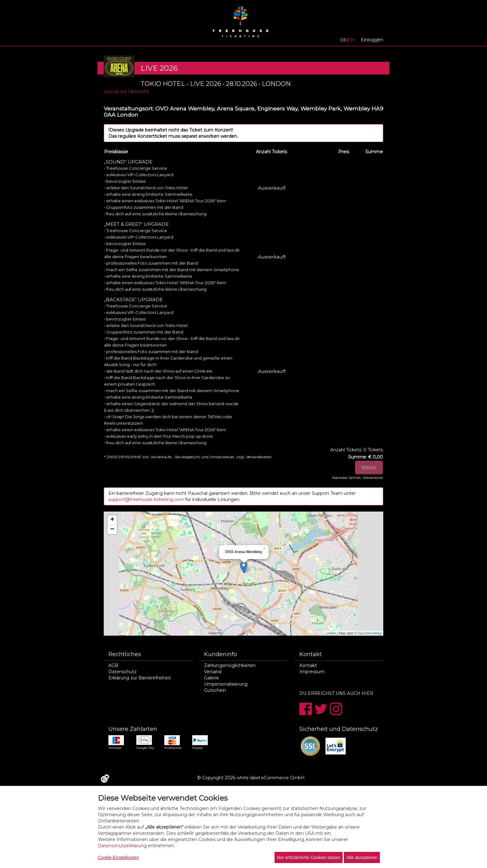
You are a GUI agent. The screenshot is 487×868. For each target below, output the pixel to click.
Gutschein (215, 690)
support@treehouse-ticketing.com (147, 499)
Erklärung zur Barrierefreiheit (140, 678)
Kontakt (308, 665)
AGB (113, 665)
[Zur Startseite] (240, 23)
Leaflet (331, 633)
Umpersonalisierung (226, 684)
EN (352, 40)
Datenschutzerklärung (122, 846)
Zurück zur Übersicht (126, 92)
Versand (213, 672)
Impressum (312, 672)
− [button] (112, 530)
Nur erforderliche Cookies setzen (309, 857)
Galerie (212, 678)
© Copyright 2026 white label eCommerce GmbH (251, 778)
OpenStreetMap (370, 633)
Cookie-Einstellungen (118, 857)
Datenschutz (123, 672)
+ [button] (112, 520)
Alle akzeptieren (362, 857)
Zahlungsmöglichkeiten (230, 665)
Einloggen (372, 40)
